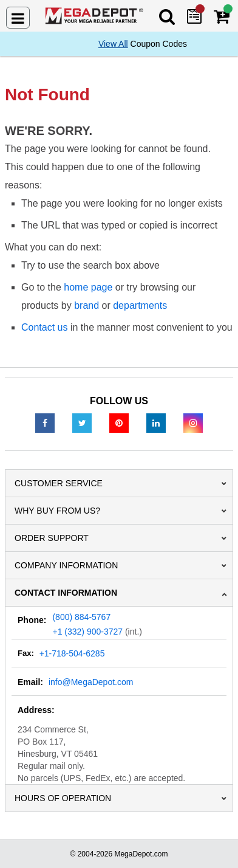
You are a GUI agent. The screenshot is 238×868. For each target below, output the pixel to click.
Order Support (52, 538)
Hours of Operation (63, 798)
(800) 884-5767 (81, 617)
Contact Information (66, 593)
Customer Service (59, 483)
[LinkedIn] (156, 422)
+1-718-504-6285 (72, 653)
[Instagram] (193, 422)
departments (140, 305)
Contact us (44, 327)
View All (113, 44)
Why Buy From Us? (57, 511)
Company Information (66, 565)
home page (88, 287)
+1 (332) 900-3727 (87, 632)
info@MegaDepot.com (91, 682)
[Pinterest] (119, 422)
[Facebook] (45, 422)
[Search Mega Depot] (168, 16)
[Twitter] (82, 422)
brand (87, 305)
